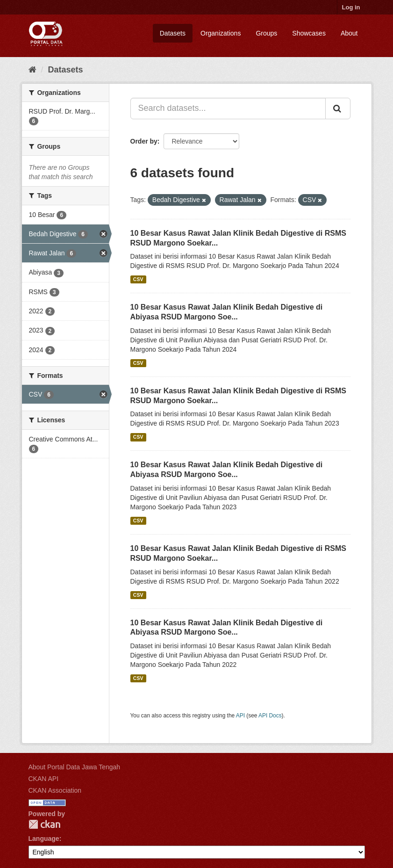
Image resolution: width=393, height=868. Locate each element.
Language (44, 839)
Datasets (173, 33)
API (240, 716)
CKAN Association (55, 790)
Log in (351, 7)
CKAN (44, 824)
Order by (144, 141)
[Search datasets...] (228, 108)
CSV (138, 279)
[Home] (32, 70)
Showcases (309, 33)
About (349, 33)
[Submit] (338, 108)
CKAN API (44, 779)
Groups (266, 33)
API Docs (270, 716)
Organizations (221, 33)
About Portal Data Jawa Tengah (75, 767)
